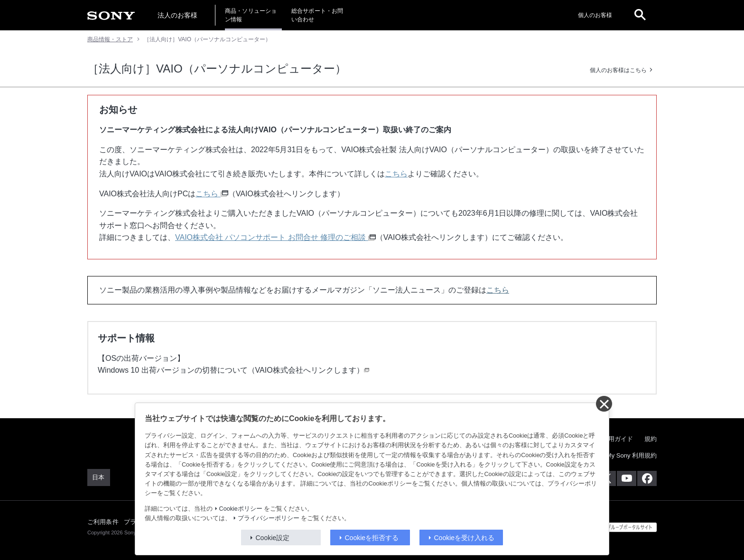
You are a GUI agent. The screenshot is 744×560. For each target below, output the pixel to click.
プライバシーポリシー (269, 518)
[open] (640, 15)
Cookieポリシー (241, 509)
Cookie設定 (273, 538)
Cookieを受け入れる (465, 538)
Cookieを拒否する (372, 538)
